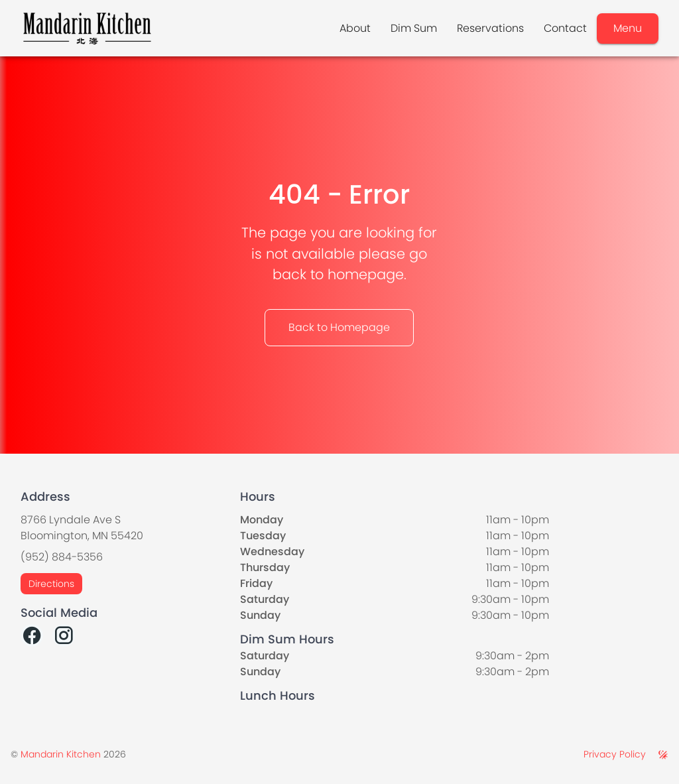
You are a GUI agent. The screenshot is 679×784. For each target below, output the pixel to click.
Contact (565, 28)
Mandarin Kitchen (61, 754)
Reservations (490, 28)
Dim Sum (414, 28)
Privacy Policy (615, 754)
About (355, 28)
